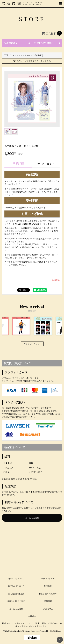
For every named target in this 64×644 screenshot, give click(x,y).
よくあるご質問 (32, 518)
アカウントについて (48, 556)
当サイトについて (16, 556)
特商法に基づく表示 (16, 579)
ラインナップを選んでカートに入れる (32, 61)
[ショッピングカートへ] (52, 33)
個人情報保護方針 (16, 571)
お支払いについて (16, 563)
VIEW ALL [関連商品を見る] (32, 344)
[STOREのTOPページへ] (6, 55)
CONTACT (48, 586)
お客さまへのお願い (48, 571)
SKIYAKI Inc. (55, 608)
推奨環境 (48, 579)
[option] (21, 326)
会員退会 (32, 594)
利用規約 (48, 563)
